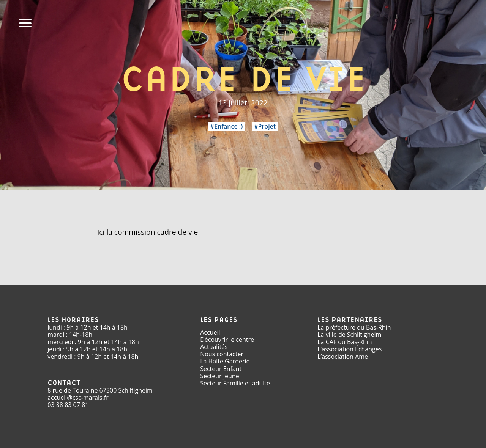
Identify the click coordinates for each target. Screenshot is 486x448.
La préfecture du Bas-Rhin (354, 327)
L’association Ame (343, 357)
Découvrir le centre (227, 340)
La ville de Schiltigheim (349, 335)
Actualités (214, 347)
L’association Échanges (350, 349)
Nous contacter (222, 354)
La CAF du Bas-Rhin (345, 342)
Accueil (210, 332)
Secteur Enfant (221, 369)
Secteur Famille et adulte (235, 383)
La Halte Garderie (225, 361)
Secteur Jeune (220, 376)
